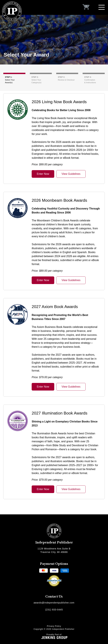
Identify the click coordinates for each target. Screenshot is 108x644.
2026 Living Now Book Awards (59, 102)
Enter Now (43, 174)
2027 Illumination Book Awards (60, 413)
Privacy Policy (54, 626)
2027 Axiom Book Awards (55, 307)
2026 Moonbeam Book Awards (59, 200)
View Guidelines (71, 174)
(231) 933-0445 (54, 610)
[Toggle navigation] (102, 7)
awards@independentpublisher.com (54, 603)
